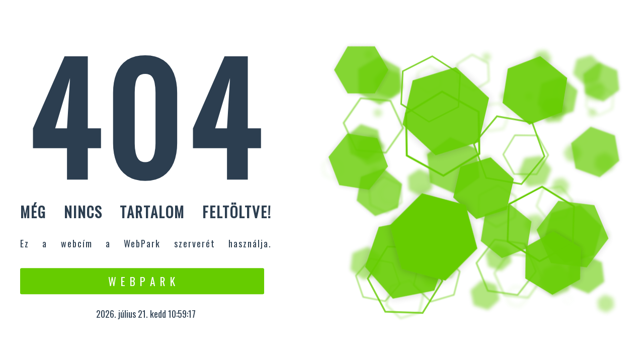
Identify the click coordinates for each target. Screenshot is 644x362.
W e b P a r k (142, 281)
